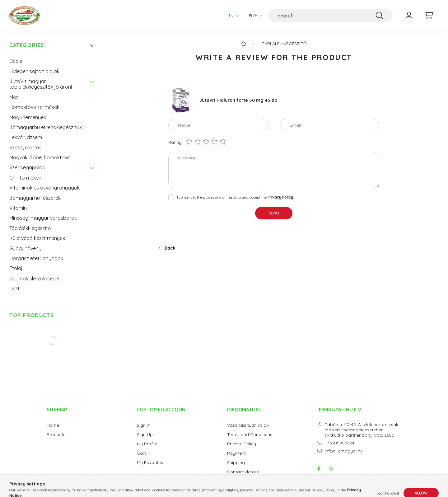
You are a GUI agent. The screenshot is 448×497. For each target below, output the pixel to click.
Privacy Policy (242, 444)
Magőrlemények (28, 117)
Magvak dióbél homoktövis (40, 157)
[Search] (330, 16)
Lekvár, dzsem (26, 137)
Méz (14, 97)
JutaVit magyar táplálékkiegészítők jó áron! (41, 84)
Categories (27, 45)
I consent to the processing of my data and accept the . (235, 197)
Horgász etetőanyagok (36, 258)
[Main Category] (244, 44)
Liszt (14, 288)
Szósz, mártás (26, 148)
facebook (319, 469)
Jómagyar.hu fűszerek (35, 198)
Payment (236, 453)
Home (53, 425)
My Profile (147, 444)
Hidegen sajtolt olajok (34, 71)
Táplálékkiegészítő (30, 228)
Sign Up (145, 435)
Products (56, 435)
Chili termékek (25, 178)
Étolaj (16, 268)
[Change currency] (254, 16)
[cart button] (429, 16)
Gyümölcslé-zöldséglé (34, 279)
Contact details (243, 472)
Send (274, 213)
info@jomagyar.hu (344, 451)
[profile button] (409, 16)
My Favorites (150, 463)
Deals (16, 61)
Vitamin (18, 208)
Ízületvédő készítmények (37, 238)
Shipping (236, 463)
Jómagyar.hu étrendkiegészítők (46, 127)
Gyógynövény (25, 248)
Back (170, 248)
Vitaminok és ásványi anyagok (44, 188)
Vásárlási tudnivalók (248, 425)
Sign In (144, 425)
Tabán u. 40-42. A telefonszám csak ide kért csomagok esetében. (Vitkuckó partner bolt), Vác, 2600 (362, 430)
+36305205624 (340, 443)
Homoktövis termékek (34, 107)
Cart (141, 453)
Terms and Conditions (250, 435)
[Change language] (232, 16)
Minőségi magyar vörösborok (43, 218)
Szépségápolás (27, 167)
